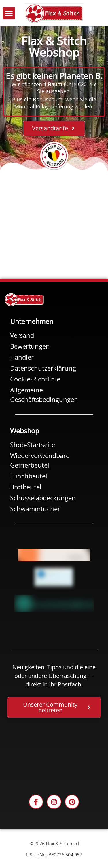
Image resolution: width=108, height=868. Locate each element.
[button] (9, 13)
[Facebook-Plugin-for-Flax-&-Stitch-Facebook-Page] (54, 754)
